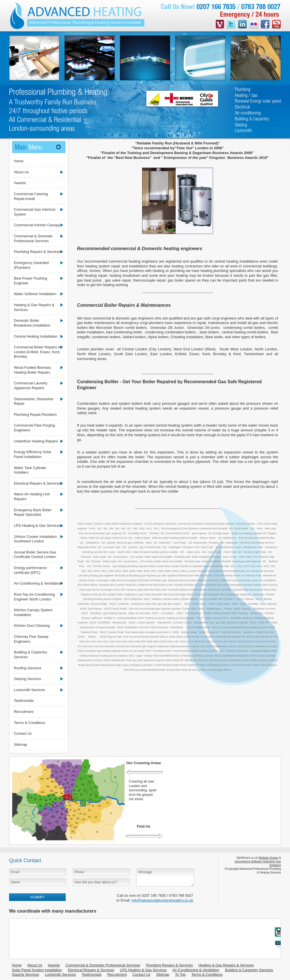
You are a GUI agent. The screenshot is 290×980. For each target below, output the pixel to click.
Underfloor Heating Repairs (36, 441)
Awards (20, 183)
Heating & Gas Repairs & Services (34, 307)
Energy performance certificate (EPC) (30, 570)
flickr (254, 25)
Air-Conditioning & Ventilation (37, 583)
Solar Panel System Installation (37, 970)
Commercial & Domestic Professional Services (33, 238)
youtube (276, 25)
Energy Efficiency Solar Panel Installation (33, 454)
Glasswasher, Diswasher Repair (34, 401)
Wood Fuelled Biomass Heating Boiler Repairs (32, 370)
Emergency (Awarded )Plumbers (31, 265)
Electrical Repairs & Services (37, 483)
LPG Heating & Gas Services (37, 526)
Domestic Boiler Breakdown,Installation (32, 323)
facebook (265, 25)
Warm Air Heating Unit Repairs (32, 497)
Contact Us (23, 733)
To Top (180, 974)
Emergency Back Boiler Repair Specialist (33, 512)
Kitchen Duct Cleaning (32, 626)
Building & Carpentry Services (30, 655)
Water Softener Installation (35, 294)
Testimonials (24, 701)
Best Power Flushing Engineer (30, 281)
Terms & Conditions (30, 723)
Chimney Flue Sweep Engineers (31, 639)
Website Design (268, 858)
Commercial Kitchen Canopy (37, 225)
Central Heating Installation (36, 336)
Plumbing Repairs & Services (37, 252)
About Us (21, 172)
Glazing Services (27, 679)
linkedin (242, 25)
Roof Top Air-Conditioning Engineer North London (34, 597)
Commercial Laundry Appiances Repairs (31, 385)
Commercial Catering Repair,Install (31, 196)
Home (19, 161)
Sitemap (21, 744)
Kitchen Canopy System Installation (33, 612)
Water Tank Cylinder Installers (30, 470)
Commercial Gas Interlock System (35, 212)
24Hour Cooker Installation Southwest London (35, 539)
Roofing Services (28, 668)
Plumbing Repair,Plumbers (35, 415)
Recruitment (24, 712)
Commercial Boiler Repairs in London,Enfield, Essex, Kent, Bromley (37, 352)
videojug (220, 25)
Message (165, 877)
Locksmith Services (29, 690)
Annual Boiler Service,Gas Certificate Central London (35, 555)
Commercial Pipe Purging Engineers (34, 428)
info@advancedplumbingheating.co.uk (162, 900)
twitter (231, 25)
